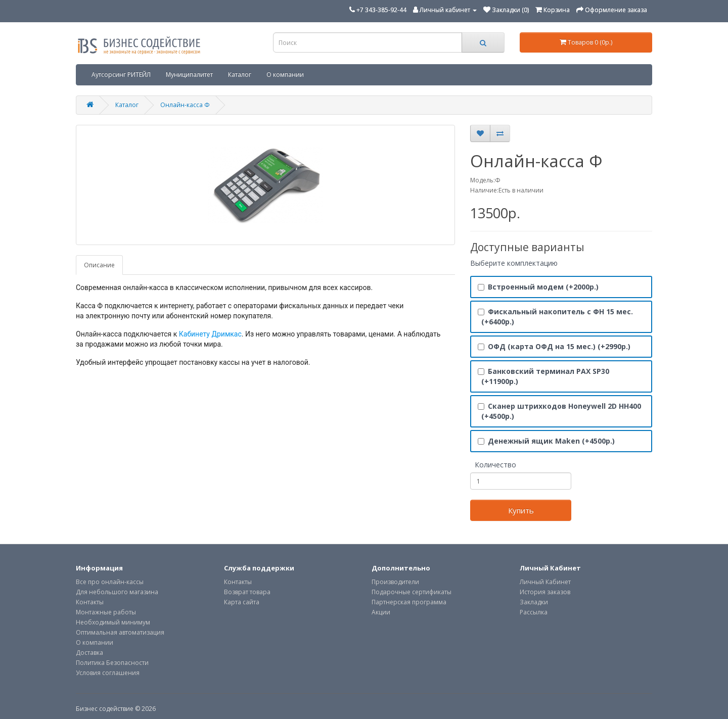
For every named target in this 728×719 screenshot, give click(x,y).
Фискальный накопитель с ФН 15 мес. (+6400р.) (555, 317)
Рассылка (534, 612)
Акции (381, 612)
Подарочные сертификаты (412, 592)
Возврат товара (247, 592)
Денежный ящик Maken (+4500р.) (546, 441)
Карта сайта (242, 602)
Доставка (89, 653)
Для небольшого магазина (117, 592)
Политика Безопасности (112, 663)
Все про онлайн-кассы (110, 582)
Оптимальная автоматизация (120, 632)
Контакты (90, 602)
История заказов (545, 592)
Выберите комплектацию (514, 263)
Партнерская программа (409, 602)
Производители (395, 582)
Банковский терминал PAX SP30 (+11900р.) (543, 376)
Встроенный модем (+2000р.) (538, 287)
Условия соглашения (108, 673)
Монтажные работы (106, 612)
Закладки (534, 602)
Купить (521, 510)
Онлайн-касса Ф (185, 105)
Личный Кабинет (545, 582)
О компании (285, 75)
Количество (495, 465)
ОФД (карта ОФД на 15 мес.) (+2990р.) (554, 346)
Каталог (240, 75)
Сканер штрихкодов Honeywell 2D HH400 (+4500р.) (559, 411)
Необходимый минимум (113, 622)
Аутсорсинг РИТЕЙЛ (121, 75)
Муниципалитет (189, 75)
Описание (99, 265)
